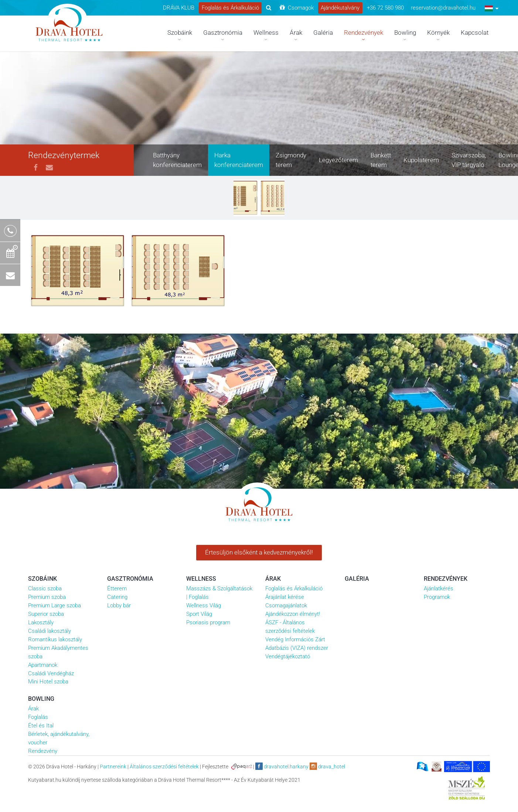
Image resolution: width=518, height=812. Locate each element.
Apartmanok (43, 665)
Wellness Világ (204, 605)
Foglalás (38, 717)
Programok (437, 597)
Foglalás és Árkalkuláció (294, 588)
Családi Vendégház (51, 673)
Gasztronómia (130, 579)
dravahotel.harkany (282, 766)
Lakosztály (41, 622)
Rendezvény (43, 751)
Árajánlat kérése (285, 597)
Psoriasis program (208, 622)
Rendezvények (446, 579)
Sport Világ (199, 614)
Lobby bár (119, 605)
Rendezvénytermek (64, 155)
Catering (117, 597)
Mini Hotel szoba (48, 682)
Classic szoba (45, 588)
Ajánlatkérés (439, 588)
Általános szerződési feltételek (164, 767)
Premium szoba (47, 597)
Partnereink (113, 767)
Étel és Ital (41, 726)
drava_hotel (327, 766)
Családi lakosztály (50, 631)
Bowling (41, 699)
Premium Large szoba (54, 605)
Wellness (201, 579)
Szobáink (42, 579)
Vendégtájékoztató (288, 656)
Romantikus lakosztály (55, 639)
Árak (273, 579)
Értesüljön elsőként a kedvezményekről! (259, 552)
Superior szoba (46, 614)
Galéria (357, 579)
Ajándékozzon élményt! (293, 614)
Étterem (117, 588)
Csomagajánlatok (286, 605)
